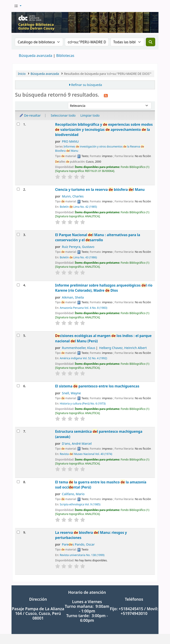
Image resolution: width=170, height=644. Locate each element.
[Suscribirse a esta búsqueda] (106, 95)
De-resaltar (30, 115)
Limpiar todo (90, 115)
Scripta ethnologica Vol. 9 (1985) (80, 504)
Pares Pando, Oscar (78, 544)
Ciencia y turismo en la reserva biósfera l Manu (100, 189)
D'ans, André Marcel (77, 444)
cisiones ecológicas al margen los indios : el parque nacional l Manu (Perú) (103, 338)
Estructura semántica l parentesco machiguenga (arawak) (99, 434)
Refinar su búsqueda (87, 85)
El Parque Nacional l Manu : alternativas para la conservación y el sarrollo (98, 237)
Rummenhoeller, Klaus (79, 348)
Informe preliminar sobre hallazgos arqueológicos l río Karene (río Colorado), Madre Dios (104, 288)
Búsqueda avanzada (36, 56)
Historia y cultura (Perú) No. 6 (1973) (83, 404)
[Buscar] (151, 42)
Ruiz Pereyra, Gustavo (78, 247)
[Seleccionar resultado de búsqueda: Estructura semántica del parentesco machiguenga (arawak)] (18, 431)
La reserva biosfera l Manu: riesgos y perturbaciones (91, 535)
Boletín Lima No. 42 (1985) (78, 207)
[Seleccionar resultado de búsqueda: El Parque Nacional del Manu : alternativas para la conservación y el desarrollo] (18, 234)
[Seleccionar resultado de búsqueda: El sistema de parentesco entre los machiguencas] (18, 386)
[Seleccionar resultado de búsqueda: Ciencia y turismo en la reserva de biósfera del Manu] (18, 189)
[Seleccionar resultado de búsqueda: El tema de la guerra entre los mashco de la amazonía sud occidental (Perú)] (18, 482)
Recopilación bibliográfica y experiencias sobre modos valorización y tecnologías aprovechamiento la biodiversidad (104, 130)
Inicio (22, 74)
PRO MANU (70, 141)
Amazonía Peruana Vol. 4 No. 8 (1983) (83, 308)
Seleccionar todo (63, 115)
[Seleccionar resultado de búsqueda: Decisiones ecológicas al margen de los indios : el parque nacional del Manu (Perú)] (18, 335)
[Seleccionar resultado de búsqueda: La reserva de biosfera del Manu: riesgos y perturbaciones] (18, 532)
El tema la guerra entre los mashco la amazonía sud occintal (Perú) (101, 485)
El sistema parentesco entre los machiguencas (97, 386)
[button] (18, 6)
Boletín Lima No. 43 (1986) (78, 257)
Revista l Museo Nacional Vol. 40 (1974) (86, 454)
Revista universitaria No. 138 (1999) (82, 555)
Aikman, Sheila (73, 297)
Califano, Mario (73, 494)
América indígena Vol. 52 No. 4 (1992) (83, 358)
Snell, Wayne (71, 393)
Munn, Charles (73, 196)
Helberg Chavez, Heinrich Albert (123, 348)
